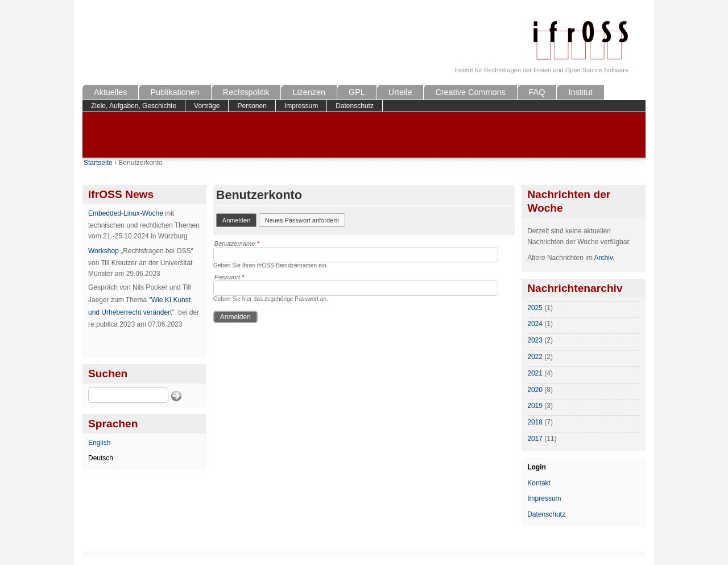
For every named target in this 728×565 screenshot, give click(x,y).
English (99, 443)
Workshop (104, 251)
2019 (535, 406)
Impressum (301, 106)
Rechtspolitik (246, 92)
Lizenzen (309, 92)
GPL (357, 92)
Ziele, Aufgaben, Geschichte (134, 106)
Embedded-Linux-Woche (126, 213)
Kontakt (539, 483)
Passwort (229, 277)
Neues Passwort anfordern (302, 220)
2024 (535, 324)
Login (537, 467)
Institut (580, 92)
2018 (535, 422)
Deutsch (101, 458)
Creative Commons (470, 92)
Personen (252, 106)
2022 (535, 357)
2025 (535, 308)
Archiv (603, 258)
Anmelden (240, 219)
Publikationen (175, 92)
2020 (535, 390)
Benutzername (237, 244)
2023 (535, 340)
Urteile (400, 92)
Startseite (98, 163)
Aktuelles (110, 92)
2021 (535, 373)
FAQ (537, 92)
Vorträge (207, 106)
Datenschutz (355, 106)
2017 (535, 439)
